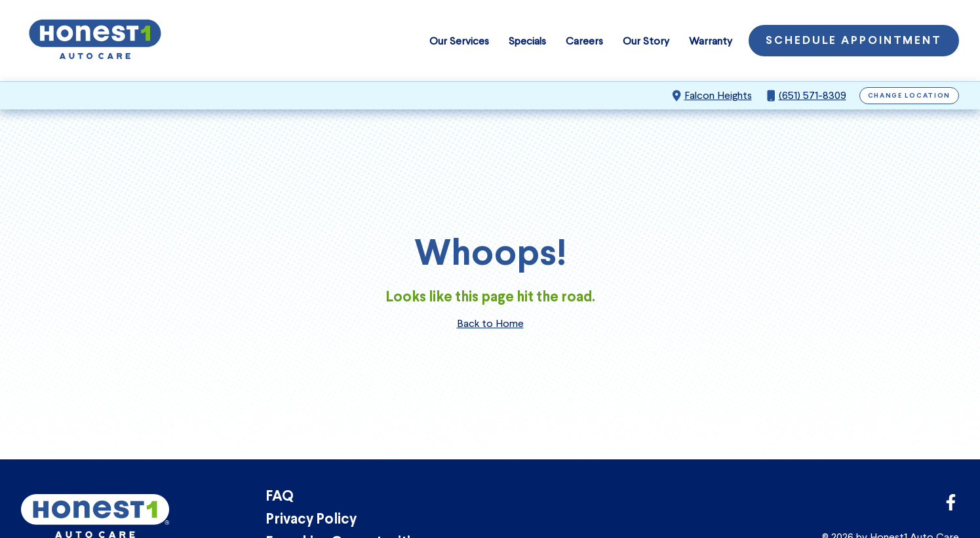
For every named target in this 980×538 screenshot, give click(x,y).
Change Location (910, 96)
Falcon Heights (718, 95)
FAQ (280, 497)
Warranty (711, 41)
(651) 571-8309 (813, 95)
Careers (584, 41)
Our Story (646, 41)
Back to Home (490, 323)
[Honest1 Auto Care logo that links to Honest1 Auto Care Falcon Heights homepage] (95, 41)
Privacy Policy (311, 520)
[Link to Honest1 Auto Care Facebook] (951, 506)
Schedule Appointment (854, 41)
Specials (527, 41)
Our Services (459, 41)
